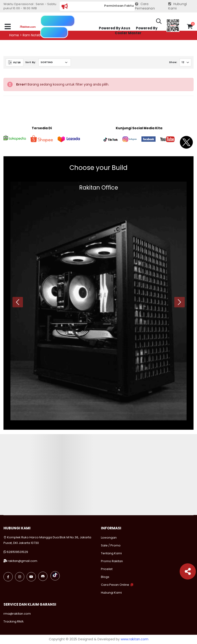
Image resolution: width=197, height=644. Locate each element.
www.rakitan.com (134, 639)
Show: (173, 62)
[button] (159, 22)
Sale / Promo (111, 545)
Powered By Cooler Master (136, 31)
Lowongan (109, 538)
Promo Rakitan (112, 561)
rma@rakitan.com (17, 614)
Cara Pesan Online (115, 585)
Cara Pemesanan (145, 6)
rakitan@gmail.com (22, 561)
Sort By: (31, 62)
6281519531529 (17, 552)
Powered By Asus (115, 28)
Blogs (105, 577)
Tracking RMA (14, 621)
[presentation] (18, 302)
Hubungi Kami (178, 6)
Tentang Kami (111, 553)
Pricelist (107, 569)
